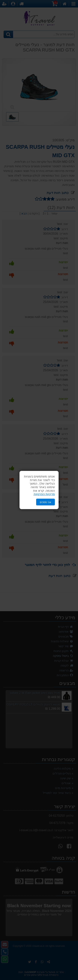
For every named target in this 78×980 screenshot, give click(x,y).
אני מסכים (45, 502)
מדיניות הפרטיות (44, 494)
